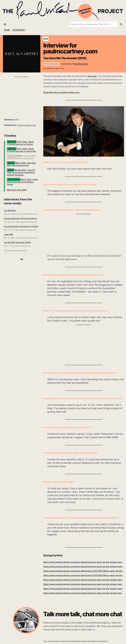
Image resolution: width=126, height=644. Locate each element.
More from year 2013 (17, 190)
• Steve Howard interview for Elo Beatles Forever (22, 182)
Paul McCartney (81, 64)
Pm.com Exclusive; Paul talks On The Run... (22, 226)
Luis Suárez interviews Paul (15, 250)
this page (92, 76)
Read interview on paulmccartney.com (61, 92)
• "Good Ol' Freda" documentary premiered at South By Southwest (21, 172)
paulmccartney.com (27, 125)
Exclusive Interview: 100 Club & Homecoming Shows (25, 218)
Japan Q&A (9, 234)
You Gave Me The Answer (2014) (17, 242)
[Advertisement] (22, 96)
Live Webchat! (10, 210)
